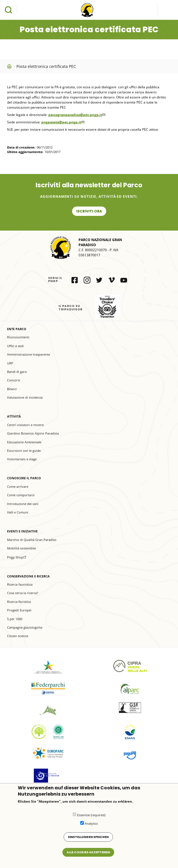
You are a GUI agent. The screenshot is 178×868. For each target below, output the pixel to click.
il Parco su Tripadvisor (107, 307)
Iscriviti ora (89, 211)
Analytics (91, 823)
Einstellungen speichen (88, 837)
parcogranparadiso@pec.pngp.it (77, 115)
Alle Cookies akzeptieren (88, 852)
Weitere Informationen (36, 807)
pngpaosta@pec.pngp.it (63, 122)
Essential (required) (91, 815)
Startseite (10, 66)
